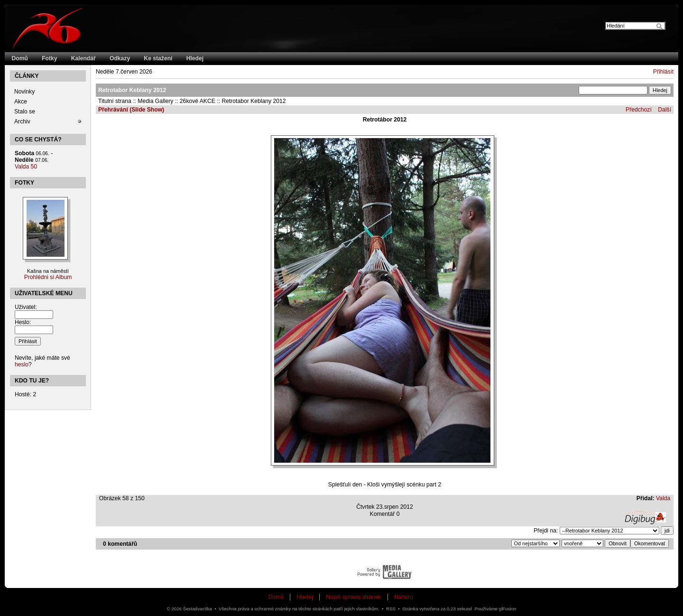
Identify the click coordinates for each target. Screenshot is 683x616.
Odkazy (120, 58)
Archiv (22, 121)
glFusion (508, 609)
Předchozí (639, 110)
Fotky (49, 58)
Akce (21, 102)
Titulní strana (115, 101)
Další (665, 110)
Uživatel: (26, 307)
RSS (391, 609)
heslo (22, 364)
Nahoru (404, 597)
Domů (20, 58)
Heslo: (23, 322)
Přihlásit (663, 72)
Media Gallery (155, 101)
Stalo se (25, 112)
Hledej (195, 58)
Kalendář (83, 58)
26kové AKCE (198, 101)
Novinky (24, 92)
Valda (663, 498)
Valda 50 (26, 167)
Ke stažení (158, 58)
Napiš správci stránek (353, 597)
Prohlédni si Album (48, 277)
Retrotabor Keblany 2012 (254, 101)
